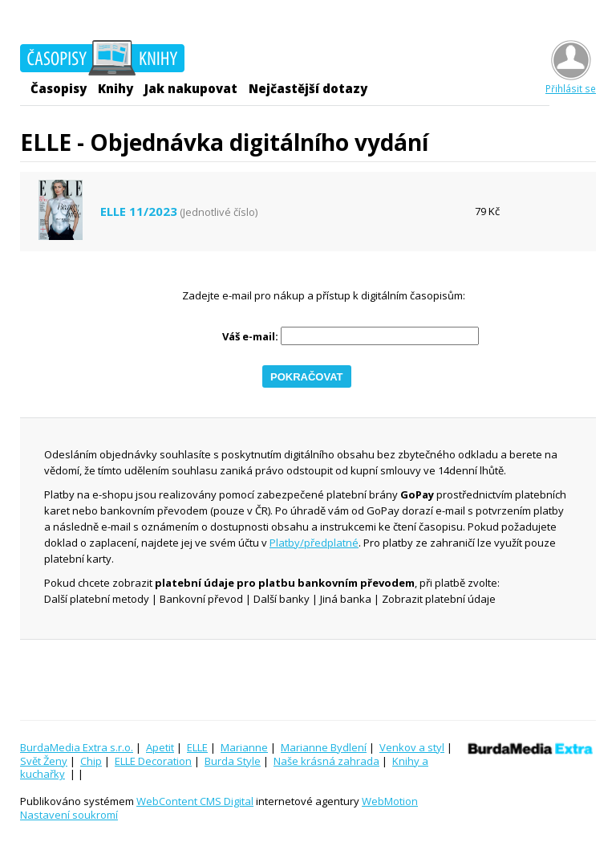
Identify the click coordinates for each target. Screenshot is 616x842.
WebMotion (390, 801)
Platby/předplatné (314, 543)
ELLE (197, 747)
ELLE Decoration (153, 761)
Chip (91, 761)
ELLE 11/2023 (139, 212)
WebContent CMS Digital (195, 801)
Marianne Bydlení (324, 747)
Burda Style (233, 761)
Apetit (160, 747)
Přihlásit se (571, 82)
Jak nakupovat (191, 88)
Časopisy (59, 88)
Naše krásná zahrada (326, 761)
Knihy (115, 88)
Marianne (244, 747)
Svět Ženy (44, 761)
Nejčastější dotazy (308, 88)
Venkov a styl (412, 747)
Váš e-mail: (250, 337)
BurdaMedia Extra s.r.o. (77, 747)
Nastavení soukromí (69, 815)
